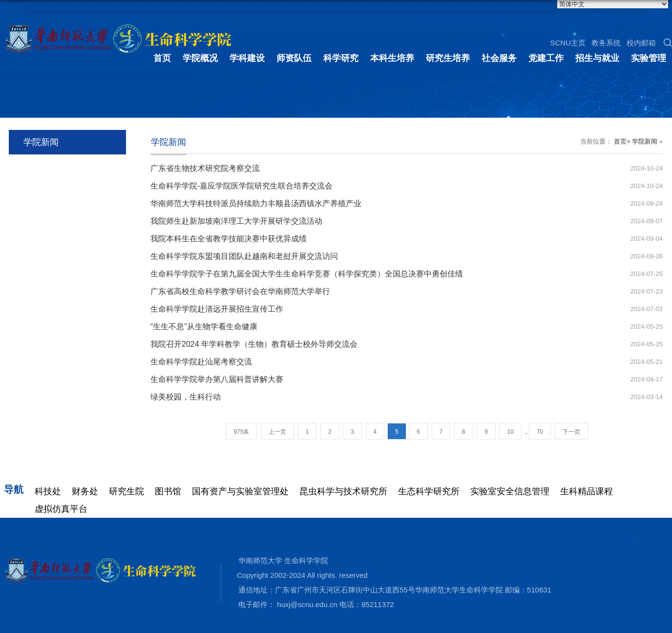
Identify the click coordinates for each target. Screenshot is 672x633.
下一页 (571, 432)
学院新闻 (645, 141)
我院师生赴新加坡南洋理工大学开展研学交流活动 (236, 221)
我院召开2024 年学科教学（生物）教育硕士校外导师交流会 (254, 344)
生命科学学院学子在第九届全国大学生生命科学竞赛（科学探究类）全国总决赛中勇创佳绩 (307, 274)
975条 (241, 432)
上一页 (277, 432)
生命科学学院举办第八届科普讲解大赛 (217, 379)
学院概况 (200, 58)
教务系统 (606, 43)
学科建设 (247, 58)
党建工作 (546, 58)
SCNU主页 (568, 43)
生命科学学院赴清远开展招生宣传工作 (217, 309)
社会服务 (499, 58)
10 (510, 432)
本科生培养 (392, 58)
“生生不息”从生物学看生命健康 (204, 327)
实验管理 (649, 58)
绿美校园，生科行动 (186, 397)
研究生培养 (448, 58)
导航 (14, 489)
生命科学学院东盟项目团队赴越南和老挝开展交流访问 (244, 256)
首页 (162, 58)
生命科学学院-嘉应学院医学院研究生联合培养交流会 (241, 186)
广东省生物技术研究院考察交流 (205, 168)
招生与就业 (597, 58)
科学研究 (341, 58)
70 (540, 432)
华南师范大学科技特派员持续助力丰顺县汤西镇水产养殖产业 (256, 203)
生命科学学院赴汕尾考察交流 (201, 362)
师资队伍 (294, 58)
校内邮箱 (641, 43)
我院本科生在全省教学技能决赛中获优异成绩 (229, 239)
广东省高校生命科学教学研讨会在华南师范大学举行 (240, 291)
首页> (622, 141)
